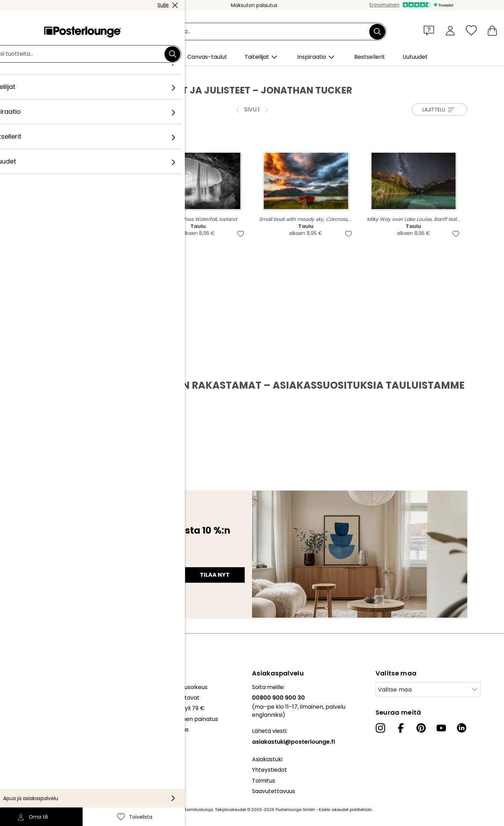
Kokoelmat (20, 687)
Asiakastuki (267, 759)
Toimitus (264, 781)
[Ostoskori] (492, 30)
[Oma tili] (450, 30)
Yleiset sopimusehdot (34, 733)
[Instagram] (380, 728)
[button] (430, 30)
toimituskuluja (199, 810)
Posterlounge (56, 74)
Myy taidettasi (25, 715)
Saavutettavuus (274, 791)
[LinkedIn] (462, 728)
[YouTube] (441, 728)
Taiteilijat (91, 74)
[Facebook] (401, 728)
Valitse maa (395, 690)
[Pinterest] (421, 728)
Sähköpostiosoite (67, 562)
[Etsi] (377, 32)
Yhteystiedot (269, 770)
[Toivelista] (471, 30)
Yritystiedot (21, 765)
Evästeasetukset (28, 754)
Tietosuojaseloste (29, 744)
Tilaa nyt (215, 575)
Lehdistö (17, 705)
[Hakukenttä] (260, 32)
